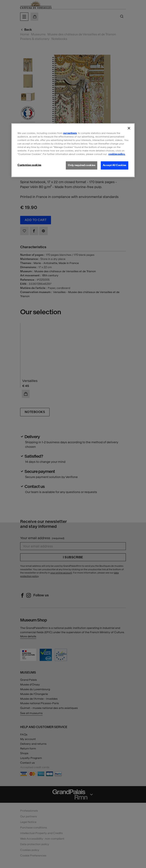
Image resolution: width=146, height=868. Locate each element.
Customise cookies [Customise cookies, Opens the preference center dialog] (29, 165)
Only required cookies (82, 165)
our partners (70, 133)
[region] (73, 150)
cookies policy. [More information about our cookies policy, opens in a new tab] (117, 154)
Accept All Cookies (115, 165)
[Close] (129, 128)
